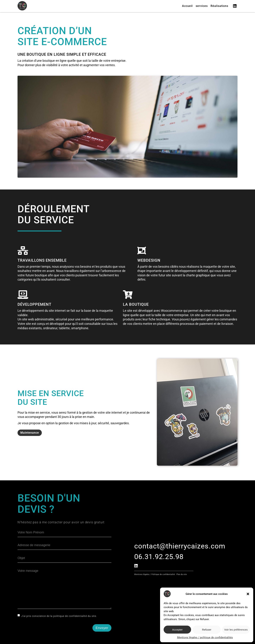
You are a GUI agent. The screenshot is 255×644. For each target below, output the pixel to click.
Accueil (187, 6)
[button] (248, 594)
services (202, 6)
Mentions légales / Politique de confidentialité (155, 574)
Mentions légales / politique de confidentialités (205, 637)
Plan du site (182, 574)
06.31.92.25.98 (159, 557)
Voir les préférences (236, 630)
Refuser (207, 630)
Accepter (177, 630)
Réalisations (219, 6)
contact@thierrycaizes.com (180, 546)
